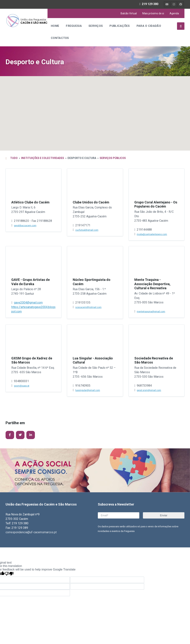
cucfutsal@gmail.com (87, 231)
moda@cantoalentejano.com (152, 235)
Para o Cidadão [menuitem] (149, 26)
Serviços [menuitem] (96, 26)
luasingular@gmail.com (88, 391)
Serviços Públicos (113, 159)
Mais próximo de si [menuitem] (153, 13)
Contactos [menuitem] (60, 38)
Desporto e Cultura (37, 62)
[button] (85, 106)
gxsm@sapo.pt (22, 386)
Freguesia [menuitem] (74, 26)
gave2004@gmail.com (28, 303)
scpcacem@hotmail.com (88, 308)
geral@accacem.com (25, 226)
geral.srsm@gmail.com (149, 391)
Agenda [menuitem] (174, 13)
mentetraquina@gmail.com (151, 312)
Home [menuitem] (55, 26)
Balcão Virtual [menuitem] (129, 13)
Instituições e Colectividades (43, 159)
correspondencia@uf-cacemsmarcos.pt (31, 533)
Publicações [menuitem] (120, 26)
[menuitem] (167, 4)
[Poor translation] (9, 574)
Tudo (14, 159)
